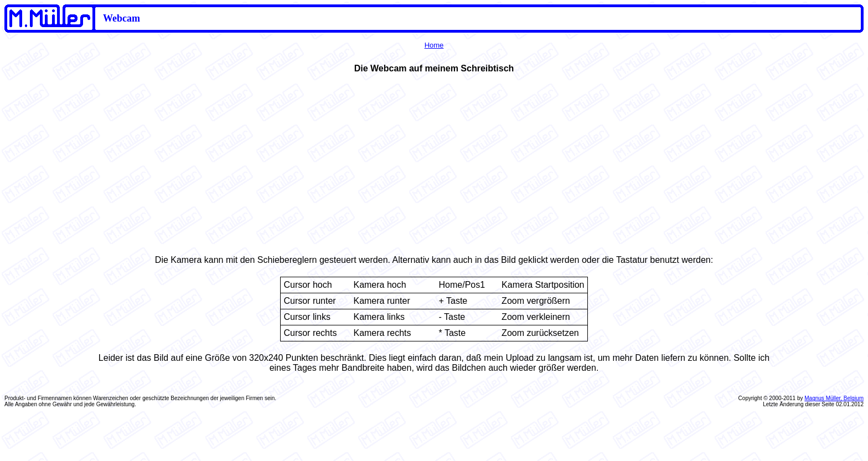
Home (434, 45)
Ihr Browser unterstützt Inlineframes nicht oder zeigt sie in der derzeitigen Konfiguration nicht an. (434, 162)
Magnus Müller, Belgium (834, 398)
